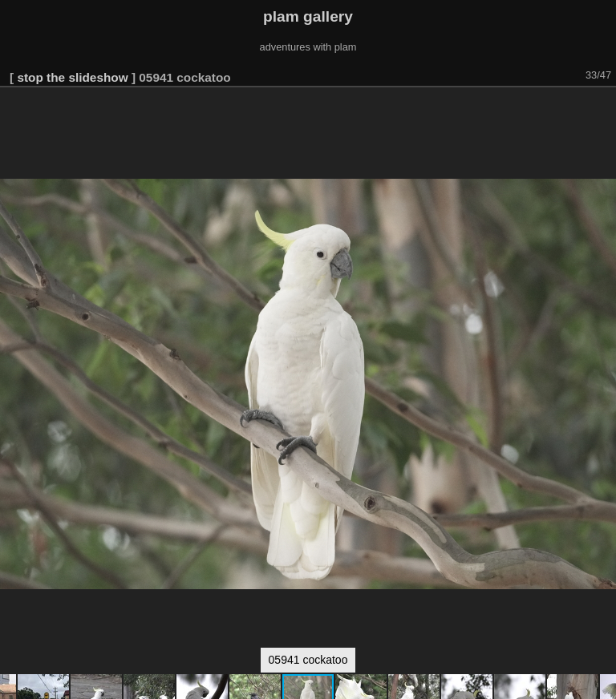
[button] (602, 110)
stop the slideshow (72, 77)
